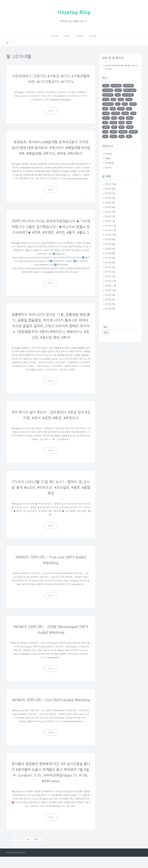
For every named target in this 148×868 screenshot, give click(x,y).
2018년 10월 (110, 290)
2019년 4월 (110, 263)
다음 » (37, 851)
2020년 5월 (110, 202)
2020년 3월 (110, 212)
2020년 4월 (110, 207)
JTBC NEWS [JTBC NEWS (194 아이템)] (128, 95)
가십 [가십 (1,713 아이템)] (125, 104)
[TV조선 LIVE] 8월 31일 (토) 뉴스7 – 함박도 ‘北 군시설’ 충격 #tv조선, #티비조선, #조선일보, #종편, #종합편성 (51, 493)
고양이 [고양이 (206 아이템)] (121, 109)
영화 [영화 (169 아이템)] (129, 122)
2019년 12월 (110, 226)
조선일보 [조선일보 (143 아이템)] (123, 132)
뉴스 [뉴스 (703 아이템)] (129, 109)
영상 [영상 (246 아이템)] (122, 122)
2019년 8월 (110, 244)
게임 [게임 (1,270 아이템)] (113, 109)
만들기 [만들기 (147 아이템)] (106, 118)
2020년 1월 (110, 221)
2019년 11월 (110, 230)
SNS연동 (93, 36)
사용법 (67, 36)
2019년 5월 (110, 258)
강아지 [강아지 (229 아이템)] (133, 104)
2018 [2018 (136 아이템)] (106, 86)
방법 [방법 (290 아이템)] (114, 118)
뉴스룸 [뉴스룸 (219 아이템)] (106, 113)
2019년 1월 (110, 276)
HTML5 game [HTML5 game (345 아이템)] (130, 90)
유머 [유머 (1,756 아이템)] (114, 127)
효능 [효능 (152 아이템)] (129, 136)
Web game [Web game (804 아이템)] (108, 104)
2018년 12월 (110, 281)
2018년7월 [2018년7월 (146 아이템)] (116, 86)
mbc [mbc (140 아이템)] (121, 99)
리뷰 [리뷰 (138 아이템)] (133, 113)
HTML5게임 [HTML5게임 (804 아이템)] (108, 95)
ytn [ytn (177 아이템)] (118, 104)
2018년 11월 (110, 286)
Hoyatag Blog (74, 12)
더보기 (51, 111)
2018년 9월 (110, 295)
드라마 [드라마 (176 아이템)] (125, 113)
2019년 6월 (110, 253)
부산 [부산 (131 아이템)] (105, 122)
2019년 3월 (110, 267)
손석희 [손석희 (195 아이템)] (113, 122)
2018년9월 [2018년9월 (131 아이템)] (108, 90)
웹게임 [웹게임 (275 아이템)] (106, 127)
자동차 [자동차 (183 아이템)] (113, 132)
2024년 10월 (110, 184)
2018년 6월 (110, 309)
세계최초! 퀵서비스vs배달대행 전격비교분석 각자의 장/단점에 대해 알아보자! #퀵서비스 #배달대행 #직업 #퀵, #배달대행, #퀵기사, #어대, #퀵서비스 (51, 148)
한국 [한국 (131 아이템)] (122, 136)
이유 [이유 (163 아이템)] (105, 132)
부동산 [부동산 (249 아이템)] (130, 118)
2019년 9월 (110, 239)
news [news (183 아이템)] (129, 99)
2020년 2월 (110, 216)
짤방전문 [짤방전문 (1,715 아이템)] (133, 132)
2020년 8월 (110, 189)
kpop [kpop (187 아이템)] (106, 99)
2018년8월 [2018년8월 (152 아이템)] (128, 86)
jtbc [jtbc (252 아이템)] (118, 95)
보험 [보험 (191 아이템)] (122, 118)
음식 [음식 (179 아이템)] (122, 127)
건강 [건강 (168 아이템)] (105, 109)
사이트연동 (79, 36)
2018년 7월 (110, 304)
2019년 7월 (110, 249)
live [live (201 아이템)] (113, 99)
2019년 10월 (110, 235)
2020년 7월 (110, 193)
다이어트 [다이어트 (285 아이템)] (116, 113)
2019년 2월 (110, 272)
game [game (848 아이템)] (118, 90)
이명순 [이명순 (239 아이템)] (130, 127)
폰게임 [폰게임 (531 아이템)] (113, 136)
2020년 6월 (110, 198)
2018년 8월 (110, 299)
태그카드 (55, 36)
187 (28, 851)
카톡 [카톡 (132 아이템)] (105, 136)
